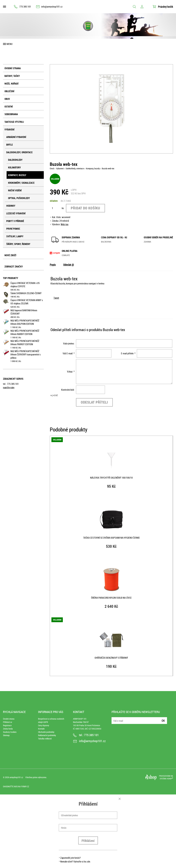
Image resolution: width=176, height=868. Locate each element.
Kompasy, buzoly (17, 175)
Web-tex (65, 224)
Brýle (10, 145)
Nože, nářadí (11, 84)
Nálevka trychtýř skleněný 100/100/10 (111, 478)
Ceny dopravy (44, 725)
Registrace (7, 725)
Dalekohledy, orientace (19, 152)
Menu (10, 44)
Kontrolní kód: (68, 390)
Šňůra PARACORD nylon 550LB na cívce (111, 598)
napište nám (9, 387)
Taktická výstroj (14, 122)
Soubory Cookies (10, 732)
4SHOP (170, 779)
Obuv (7, 99)
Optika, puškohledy (19, 198)
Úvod (52, 168)
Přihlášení (88, 841)
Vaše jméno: (69, 344)
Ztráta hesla (8, 729)
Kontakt (41, 729)
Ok (163, 721)
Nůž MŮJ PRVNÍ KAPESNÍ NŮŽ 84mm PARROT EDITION (25, 343)
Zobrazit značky (14, 267)
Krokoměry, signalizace (21, 183)
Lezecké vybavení (16, 213)
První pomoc (13, 229)
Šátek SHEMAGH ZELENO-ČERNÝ (26, 293)
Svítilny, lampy (15, 236)
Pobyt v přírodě (15, 221)
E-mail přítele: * (128, 353)
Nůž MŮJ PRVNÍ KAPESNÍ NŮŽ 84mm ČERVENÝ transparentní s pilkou (26, 354)
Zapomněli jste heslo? (70, 858)
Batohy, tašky (12, 76)
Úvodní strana (13, 68)
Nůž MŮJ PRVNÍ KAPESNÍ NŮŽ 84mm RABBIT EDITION (25, 332)
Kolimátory (14, 167)
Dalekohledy (15, 160)
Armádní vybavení (16, 137)
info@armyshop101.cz (52, 7)
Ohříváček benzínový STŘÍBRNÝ (111, 658)
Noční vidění (15, 190)
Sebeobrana (11, 114)
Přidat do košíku (85, 208)
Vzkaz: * (71, 372)
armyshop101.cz (16, 777)
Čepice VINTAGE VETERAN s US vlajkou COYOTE (25, 285)
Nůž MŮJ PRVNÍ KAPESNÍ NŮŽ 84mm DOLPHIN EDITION (25, 322)
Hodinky (11, 206)
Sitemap (6, 735)
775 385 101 (25, 7)
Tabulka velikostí (45, 739)
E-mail (114, 719)
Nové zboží (10, 255)
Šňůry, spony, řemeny (18, 244)
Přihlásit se (7, 722)
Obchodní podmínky (46, 732)
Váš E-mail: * (69, 353)
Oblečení (9, 91)
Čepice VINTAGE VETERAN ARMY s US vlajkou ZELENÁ (27, 302)
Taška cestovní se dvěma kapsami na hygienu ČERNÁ (111, 538)
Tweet (56, 298)
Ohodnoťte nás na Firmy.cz (16, 786)
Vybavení (9, 130)
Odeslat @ (69, 265)
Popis (53, 265)
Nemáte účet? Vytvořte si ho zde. (75, 862)
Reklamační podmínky (47, 735)
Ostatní (9, 107)
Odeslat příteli (94, 402)
